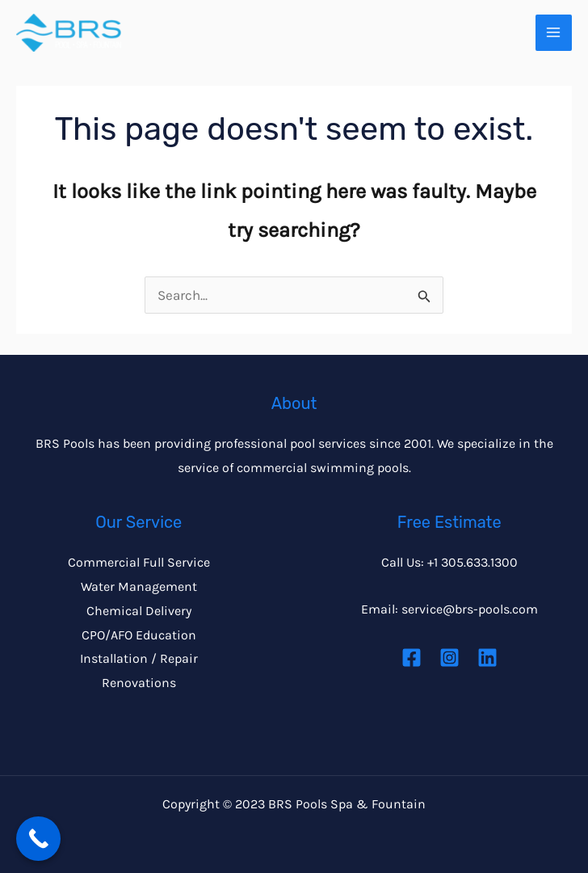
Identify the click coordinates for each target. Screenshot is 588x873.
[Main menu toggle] (554, 33)
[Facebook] (412, 658)
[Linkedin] (487, 658)
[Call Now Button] (38, 839)
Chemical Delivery (139, 611)
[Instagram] (449, 658)
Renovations (139, 683)
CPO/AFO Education (139, 635)
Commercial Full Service (139, 562)
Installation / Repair (139, 658)
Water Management (139, 586)
